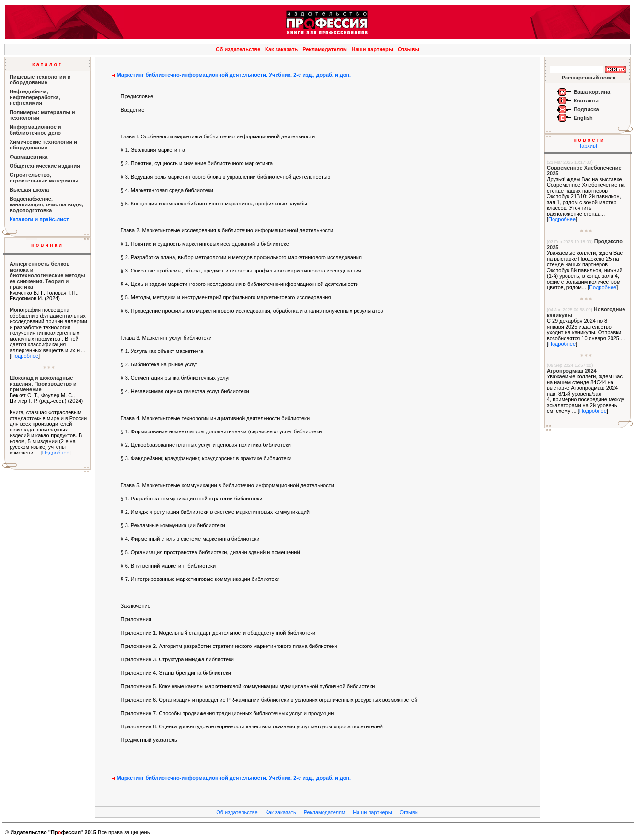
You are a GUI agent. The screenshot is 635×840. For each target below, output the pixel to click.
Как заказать (281, 49)
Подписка (586, 109)
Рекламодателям (325, 49)
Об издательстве (238, 49)
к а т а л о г (46, 64)
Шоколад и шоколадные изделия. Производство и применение (43, 384)
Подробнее (25, 356)
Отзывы (409, 49)
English (583, 118)
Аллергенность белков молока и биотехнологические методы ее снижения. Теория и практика (47, 275)
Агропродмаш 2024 (572, 371)
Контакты (586, 101)
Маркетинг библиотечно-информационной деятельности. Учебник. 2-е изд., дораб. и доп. (230, 75)
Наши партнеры (373, 49)
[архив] (589, 146)
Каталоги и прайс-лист (39, 219)
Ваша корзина (592, 92)
